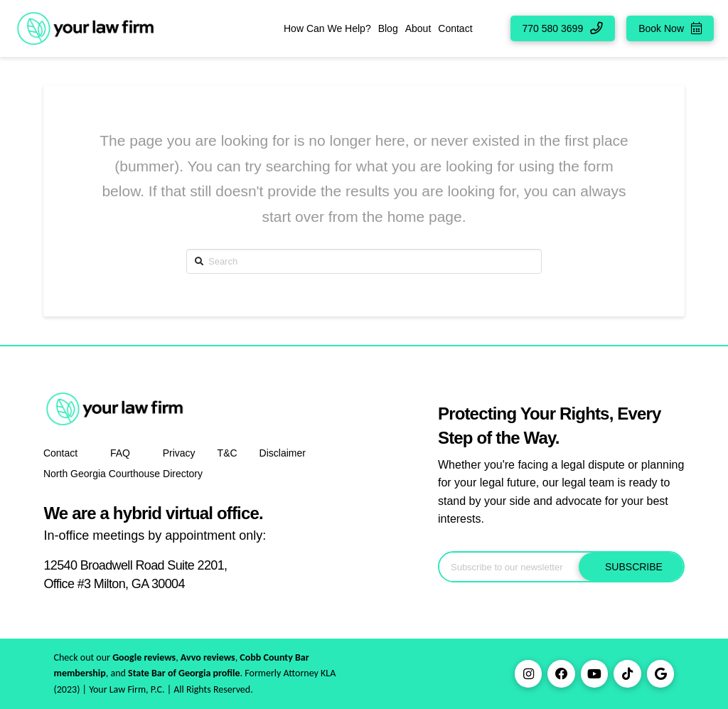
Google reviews (144, 657)
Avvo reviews (208, 657)
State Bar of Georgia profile (184, 673)
